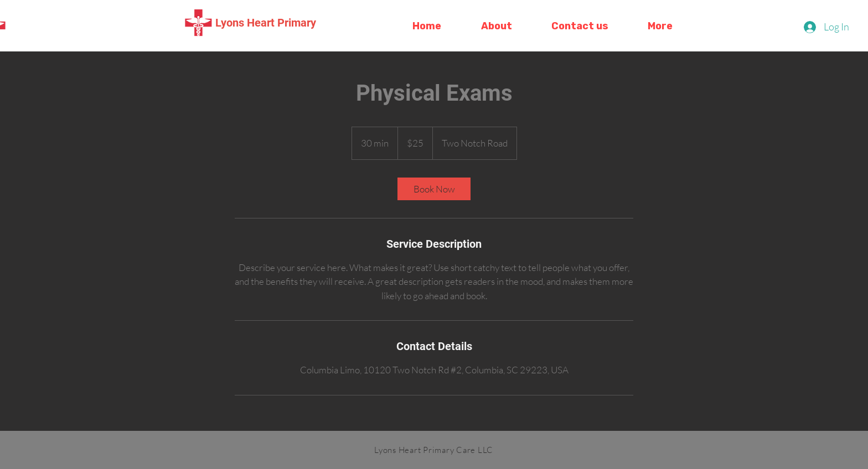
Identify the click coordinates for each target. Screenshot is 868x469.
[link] (434, 189)
